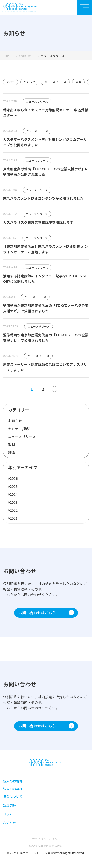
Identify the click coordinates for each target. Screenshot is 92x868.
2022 (14, 510)
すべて (10, 82)
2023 (14, 502)
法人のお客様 (13, 789)
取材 (12, 445)
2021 (14, 518)
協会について (13, 796)
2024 (14, 494)
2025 (14, 486)
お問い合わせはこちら (46, 613)
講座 (78, 82)
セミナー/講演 (19, 429)
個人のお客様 (13, 781)
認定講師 (10, 805)
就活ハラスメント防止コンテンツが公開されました (43, 198)
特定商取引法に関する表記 (46, 846)
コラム (8, 814)
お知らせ (29, 82)
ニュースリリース (55, 82)
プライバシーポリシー (46, 839)
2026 (14, 478)
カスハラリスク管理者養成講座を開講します (38, 222)
